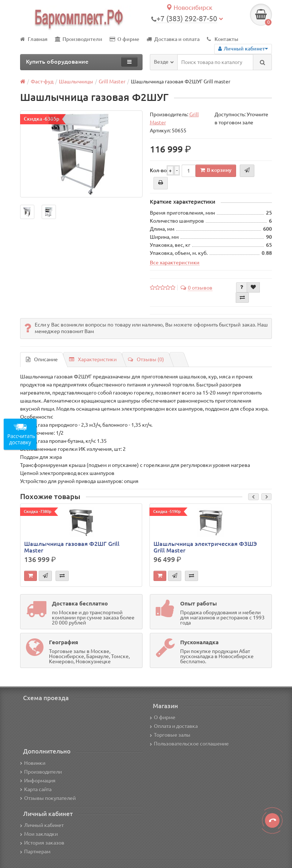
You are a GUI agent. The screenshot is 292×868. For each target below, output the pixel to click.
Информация (38, 781)
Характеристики (93, 359)
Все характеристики (175, 263)
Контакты (223, 39)
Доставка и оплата (173, 39)
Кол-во (158, 170)
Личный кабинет (42, 825)
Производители (79, 39)
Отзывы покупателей (48, 798)
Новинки (33, 763)
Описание (42, 359)
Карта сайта (36, 789)
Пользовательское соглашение (189, 744)
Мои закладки (39, 834)
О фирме (124, 39)
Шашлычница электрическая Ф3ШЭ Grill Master (205, 547)
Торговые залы (170, 735)
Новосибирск (189, 7)
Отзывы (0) (146, 359)
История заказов (42, 843)
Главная (34, 39)
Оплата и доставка (174, 726)
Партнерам (35, 852)
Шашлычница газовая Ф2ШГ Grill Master (72, 547)
